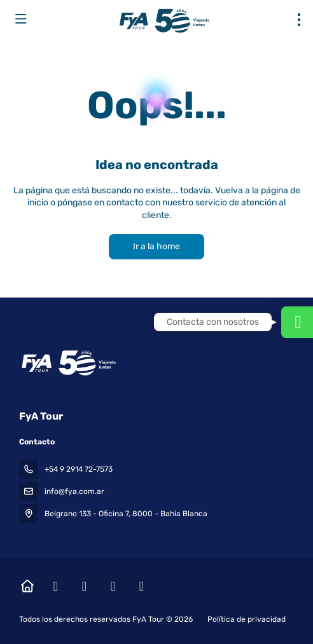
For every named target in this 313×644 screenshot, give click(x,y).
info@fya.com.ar (74, 491)
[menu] (299, 20)
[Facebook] (56, 586)
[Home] (27, 586)
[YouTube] (113, 586)
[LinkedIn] (142, 586)
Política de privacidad (247, 619)
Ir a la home (156, 246)
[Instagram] (84, 586)
